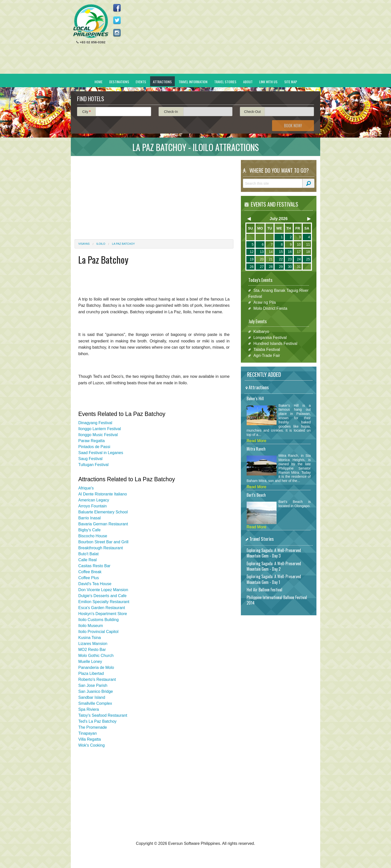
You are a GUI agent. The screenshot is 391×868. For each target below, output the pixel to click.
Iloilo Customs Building (98, 620)
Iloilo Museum (91, 626)
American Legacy (94, 500)
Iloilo (101, 244)
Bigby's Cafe (89, 530)
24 (299, 259)
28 (271, 267)
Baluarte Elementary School (103, 512)
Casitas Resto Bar (94, 566)
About (248, 82)
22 (281, 259)
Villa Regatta (90, 739)
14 (271, 252)
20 (262, 259)
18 (308, 252)
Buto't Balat (88, 554)
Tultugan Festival (93, 465)
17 (299, 252)
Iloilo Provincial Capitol (98, 632)
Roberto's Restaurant (97, 679)
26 (252, 267)
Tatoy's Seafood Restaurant (103, 715)
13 (262, 252)
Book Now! (293, 126)
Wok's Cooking (92, 745)
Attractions (162, 82)
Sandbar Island (92, 697)
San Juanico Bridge (96, 691)
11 (308, 244)
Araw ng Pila (265, 302)
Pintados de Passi (94, 447)
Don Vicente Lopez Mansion (103, 590)
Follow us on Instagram (117, 33)
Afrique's (86, 488)
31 (299, 267)
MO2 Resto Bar (92, 650)
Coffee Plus (89, 578)
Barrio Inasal (90, 518)
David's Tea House (95, 584)
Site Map (291, 82)
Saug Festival (90, 459)
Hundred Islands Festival (275, 344)
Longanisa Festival (270, 338)
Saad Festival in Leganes (101, 453)
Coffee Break (90, 572)
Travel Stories (225, 82)
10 (299, 244)
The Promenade (93, 727)
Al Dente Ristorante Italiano (103, 494)
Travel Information (193, 82)
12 (252, 252)
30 (290, 267)
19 (252, 259)
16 (290, 252)
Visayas (84, 244)
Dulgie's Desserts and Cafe (102, 596)
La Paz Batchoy (123, 244)
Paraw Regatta (92, 441)
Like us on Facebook (117, 8)
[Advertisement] (226, 39)
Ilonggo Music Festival (98, 435)
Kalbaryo (261, 332)
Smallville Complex (95, 703)
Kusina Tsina (90, 638)
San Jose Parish (93, 685)
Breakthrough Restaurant (101, 548)
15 (281, 252)
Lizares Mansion (93, 644)
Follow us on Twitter (117, 20)
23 (290, 259)
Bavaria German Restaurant (103, 524)
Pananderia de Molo (96, 668)
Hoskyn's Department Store (103, 614)
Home (98, 82)
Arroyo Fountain (93, 506)
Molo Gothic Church (96, 656)
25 (308, 259)
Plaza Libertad (91, 673)
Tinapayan (88, 733)
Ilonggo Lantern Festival (100, 429)
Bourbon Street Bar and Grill (103, 542)
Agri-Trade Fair (267, 355)
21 (271, 259)
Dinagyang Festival (95, 423)
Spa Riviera (89, 709)
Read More (256, 441)
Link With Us (268, 82)
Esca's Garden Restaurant (102, 608)
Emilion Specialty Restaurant (104, 602)
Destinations (119, 82)
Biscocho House (93, 536)
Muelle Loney (90, 662)
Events (141, 82)
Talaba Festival (267, 350)
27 (262, 267)
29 (281, 267)
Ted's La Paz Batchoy (97, 721)
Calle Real (88, 560)
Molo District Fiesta (270, 308)
